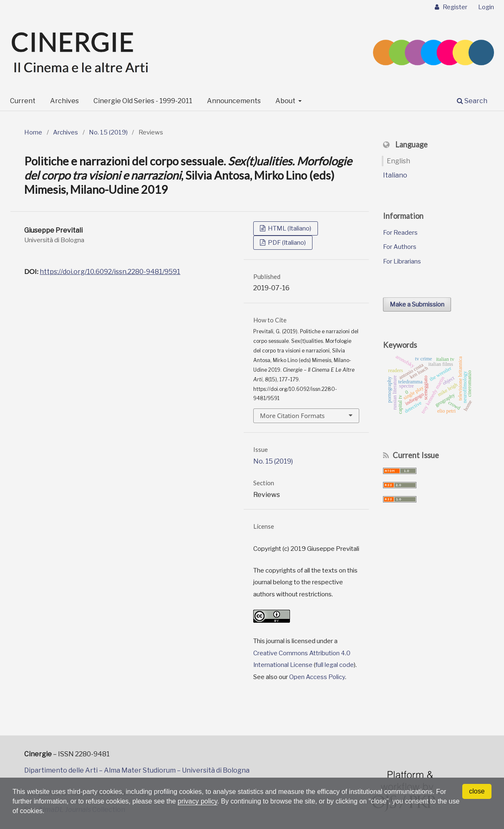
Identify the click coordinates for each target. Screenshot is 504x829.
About (286, 101)
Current (23, 101)
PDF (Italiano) (286, 243)
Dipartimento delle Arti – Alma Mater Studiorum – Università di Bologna (137, 770)
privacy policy (198, 801)
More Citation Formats (292, 416)
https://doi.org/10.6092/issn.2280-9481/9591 (110, 272)
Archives (64, 101)
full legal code (335, 665)
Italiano (395, 175)
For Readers (400, 233)
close (477, 791)
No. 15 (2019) (108, 132)
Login (486, 7)
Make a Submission (417, 304)
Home (33, 132)
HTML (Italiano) (289, 228)
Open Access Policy (317, 677)
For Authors (400, 247)
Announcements (234, 101)
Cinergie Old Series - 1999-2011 (143, 101)
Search (472, 101)
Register (454, 7)
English (398, 161)
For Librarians (402, 261)
